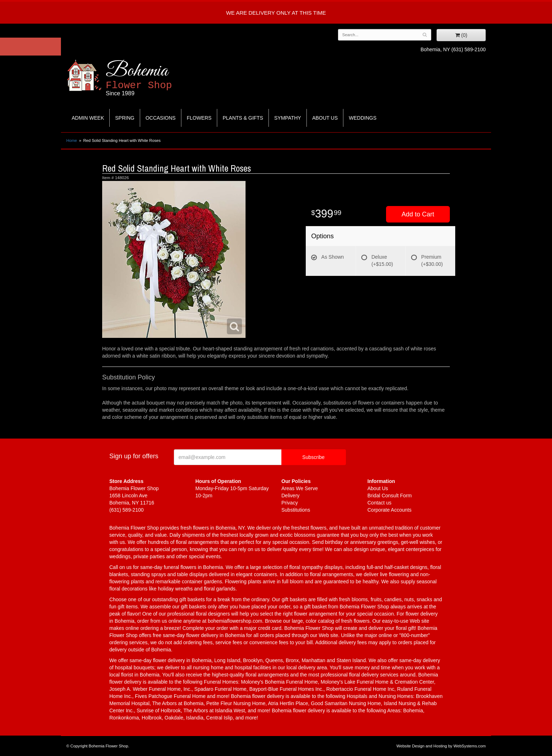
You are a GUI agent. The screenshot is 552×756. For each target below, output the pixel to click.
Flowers (199, 118)
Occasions (161, 118)
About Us (325, 118)
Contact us (379, 503)
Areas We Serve (300, 488)
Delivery (291, 496)
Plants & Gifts (243, 118)
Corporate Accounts (389, 510)
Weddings (363, 118)
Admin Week (88, 118)
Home (72, 140)
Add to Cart (418, 214)
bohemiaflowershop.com (235, 621)
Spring (125, 118)
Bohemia (156, 78)
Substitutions (296, 510)
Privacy (290, 503)
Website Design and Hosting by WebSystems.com (441, 746)
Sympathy (288, 118)
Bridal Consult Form (390, 496)
